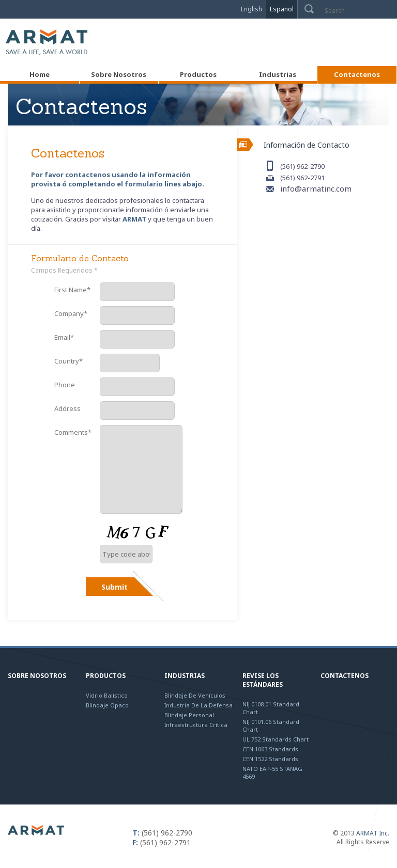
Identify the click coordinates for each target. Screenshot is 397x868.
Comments (73, 432)
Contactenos (345, 676)
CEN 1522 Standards (270, 759)
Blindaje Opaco (107, 705)
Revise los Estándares (263, 680)
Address (67, 408)
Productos (106, 676)
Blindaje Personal (189, 715)
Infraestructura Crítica (196, 725)
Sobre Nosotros (37, 676)
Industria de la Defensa (198, 705)
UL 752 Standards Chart (276, 739)
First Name (72, 290)
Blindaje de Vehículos (195, 695)
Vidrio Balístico (107, 695)
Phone (65, 385)
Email (64, 337)
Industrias (185, 676)
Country (68, 361)
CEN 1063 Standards (270, 749)
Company (71, 313)
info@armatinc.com (316, 188)
